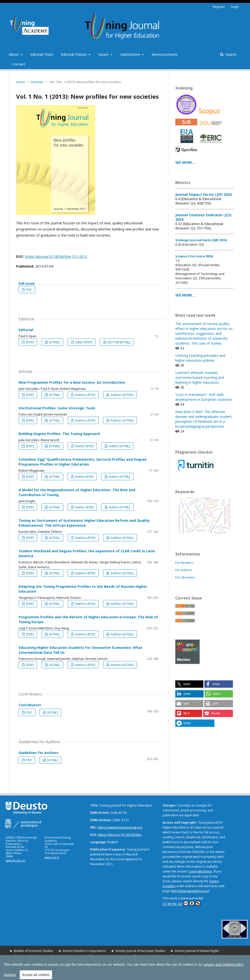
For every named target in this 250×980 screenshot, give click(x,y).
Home (21, 82)
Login (235, 7)
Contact (19, 64)
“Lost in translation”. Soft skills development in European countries (204, 397)
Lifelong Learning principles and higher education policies (200, 358)
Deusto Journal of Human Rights (197, 951)
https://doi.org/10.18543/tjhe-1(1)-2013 (56, 256)
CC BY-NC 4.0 (182, 903)
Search (230, 54)
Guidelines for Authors (38, 753)
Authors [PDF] (85, 395)
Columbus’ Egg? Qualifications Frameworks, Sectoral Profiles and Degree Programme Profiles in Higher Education (83, 462)
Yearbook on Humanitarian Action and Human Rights (50, 961)
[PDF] (30, 342)
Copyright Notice (200, 871)
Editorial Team (42, 54)
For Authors (184, 570)
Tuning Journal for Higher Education (159, 956)
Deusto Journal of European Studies (140, 951)
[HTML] (54, 342)
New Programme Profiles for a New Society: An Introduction (72, 382)
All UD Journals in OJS (126, 961)
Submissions (131, 54)
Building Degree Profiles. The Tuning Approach (59, 434)
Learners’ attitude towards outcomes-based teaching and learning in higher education (200, 377)
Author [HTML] (119, 446)
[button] (189, 684)
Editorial (26, 330)
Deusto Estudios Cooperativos (84, 951)
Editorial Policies (74, 54)
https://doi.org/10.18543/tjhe (120, 835)
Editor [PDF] (83, 342)
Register (219, 7)
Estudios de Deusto (28, 956)
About (14, 54)
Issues (104, 54)
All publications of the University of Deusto (64, 966)
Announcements (165, 54)
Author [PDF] (84, 446)
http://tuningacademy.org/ (190, 891)
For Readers (184, 563)
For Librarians (185, 577)
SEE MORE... (185, 162)
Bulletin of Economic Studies (34, 951)
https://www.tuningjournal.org (120, 827)
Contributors (30, 705)
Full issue (27, 283)
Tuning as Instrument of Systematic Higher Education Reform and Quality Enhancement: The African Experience (84, 523)
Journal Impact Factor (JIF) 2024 (203, 194)
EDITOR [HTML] (119, 342)
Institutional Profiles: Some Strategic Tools (57, 408)
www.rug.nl (52, 857)
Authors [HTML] (122, 395)
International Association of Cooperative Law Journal (88, 956)
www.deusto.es (15, 860)
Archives (37, 82)
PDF (29, 290)
